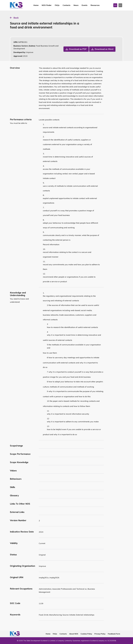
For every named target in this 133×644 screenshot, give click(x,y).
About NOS (74, 634)
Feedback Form (114, 634)
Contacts (66, 5)
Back (16, 18)
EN (115, 5)
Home (36, 5)
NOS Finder (47, 5)
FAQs (57, 5)
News (76, 5)
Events (85, 5)
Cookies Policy (86, 634)
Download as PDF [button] (78, 49)
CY (120, 5)
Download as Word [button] (104, 49)
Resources (95, 5)
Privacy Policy (100, 634)
